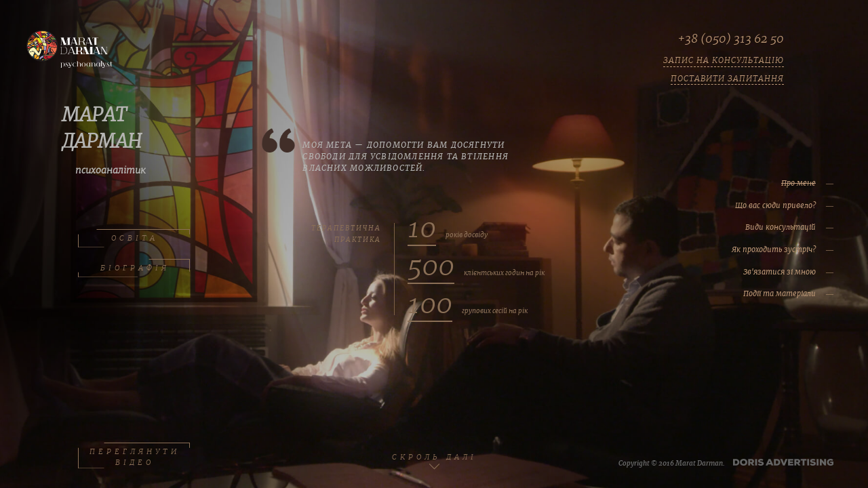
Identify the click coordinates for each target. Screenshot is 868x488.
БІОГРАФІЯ (134, 268)
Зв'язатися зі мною (750, 272)
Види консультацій (751, 227)
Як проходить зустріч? (744, 249)
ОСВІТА (134, 239)
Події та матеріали (750, 293)
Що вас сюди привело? (746, 205)
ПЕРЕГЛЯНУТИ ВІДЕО (134, 455)
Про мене (769, 183)
